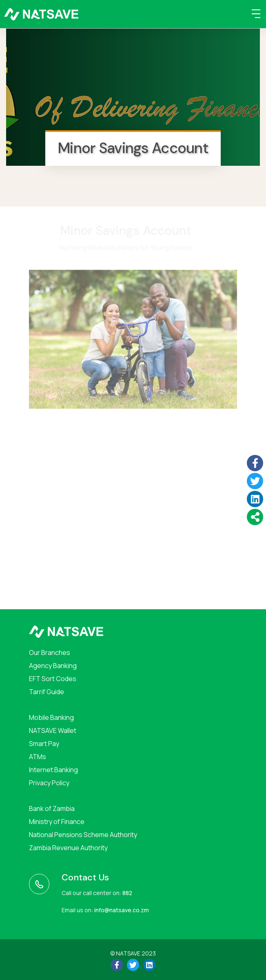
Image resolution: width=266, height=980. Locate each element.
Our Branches (50, 653)
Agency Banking (53, 666)
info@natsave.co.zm (122, 910)
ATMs (38, 757)
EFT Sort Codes (53, 679)
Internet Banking (53, 770)
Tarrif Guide (47, 692)
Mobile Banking (51, 717)
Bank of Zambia (52, 808)
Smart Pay (44, 744)
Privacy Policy (49, 783)
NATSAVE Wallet (53, 731)
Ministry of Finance (57, 822)
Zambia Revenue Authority (68, 848)
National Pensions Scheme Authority (83, 835)
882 (127, 893)
